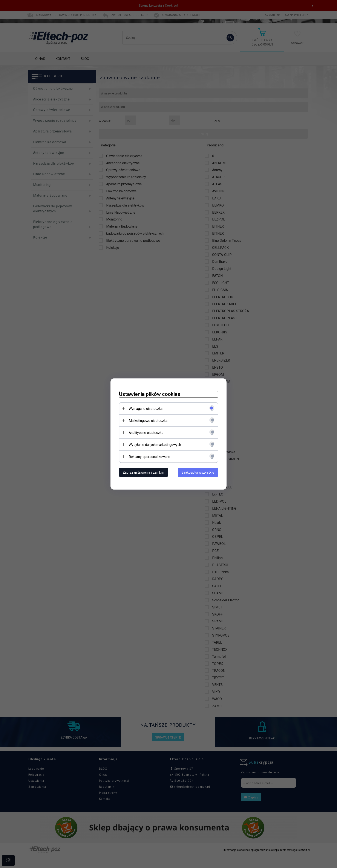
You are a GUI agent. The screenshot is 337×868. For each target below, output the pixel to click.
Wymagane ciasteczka (146, 409)
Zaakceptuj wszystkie (198, 472)
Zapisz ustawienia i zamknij (143, 472)
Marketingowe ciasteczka (148, 421)
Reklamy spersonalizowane (149, 457)
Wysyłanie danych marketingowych (155, 445)
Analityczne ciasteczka (146, 433)
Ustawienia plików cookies (150, 394)
